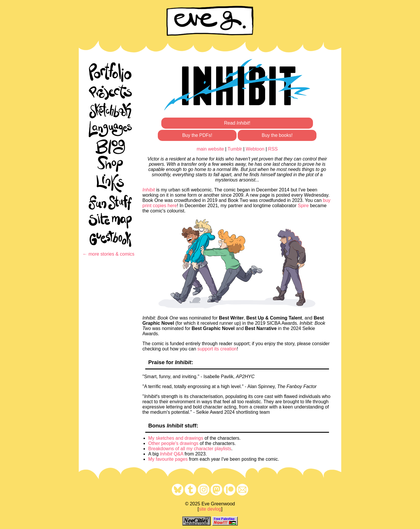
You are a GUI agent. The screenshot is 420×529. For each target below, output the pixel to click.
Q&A (171, 454)
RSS (273, 149)
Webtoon (255, 149)
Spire (303, 206)
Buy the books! (277, 135)
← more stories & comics (108, 254)
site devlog (210, 509)
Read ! (237, 123)
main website (210, 149)
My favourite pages (168, 459)
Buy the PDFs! (197, 135)
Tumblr (235, 149)
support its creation (217, 349)
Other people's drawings (173, 443)
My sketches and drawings (176, 438)
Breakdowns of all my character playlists (190, 449)
